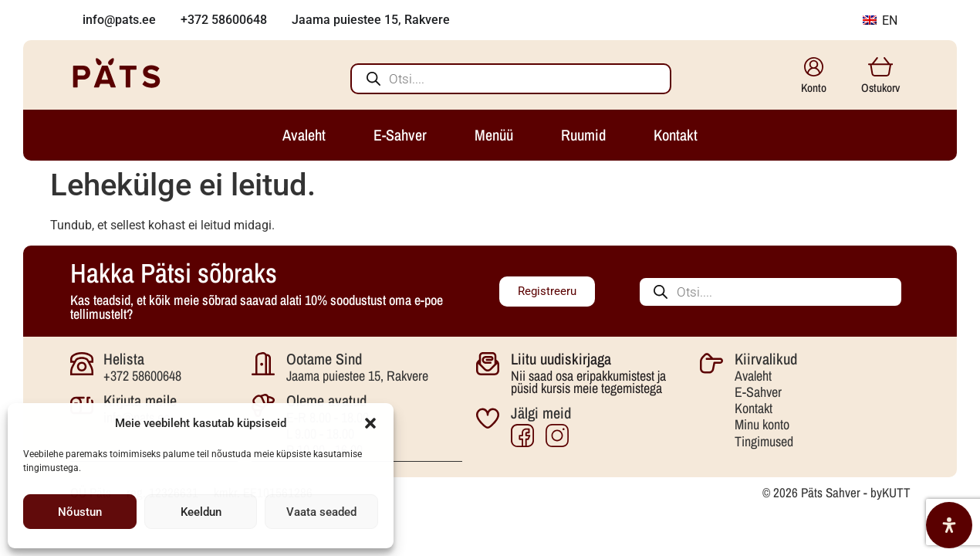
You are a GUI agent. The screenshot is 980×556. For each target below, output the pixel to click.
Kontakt (754, 408)
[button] (370, 423)
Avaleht (753, 376)
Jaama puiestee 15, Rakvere (357, 376)
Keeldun (201, 512)
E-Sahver (758, 392)
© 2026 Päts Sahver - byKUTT (836, 492)
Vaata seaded (321, 512)
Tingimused (764, 441)
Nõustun (80, 512)
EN (880, 20)
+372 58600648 (142, 376)
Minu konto (762, 424)
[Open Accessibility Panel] (949, 525)
